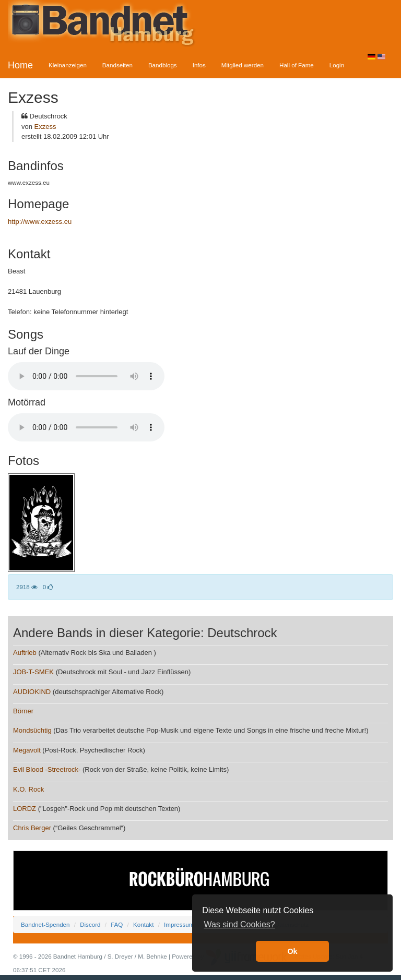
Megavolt (27, 750)
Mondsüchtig (33, 730)
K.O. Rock (28, 789)
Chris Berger (32, 828)
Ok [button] (292, 951)
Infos (199, 65)
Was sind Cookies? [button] (239, 924)
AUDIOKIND (32, 692)
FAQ (117, 924)
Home (20, 65)
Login (337, 65)
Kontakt (143, 924)
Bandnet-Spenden (45, 924)
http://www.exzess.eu (40, 222)
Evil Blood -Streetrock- (47, 769)
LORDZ (25, 809)
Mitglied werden (243, 65)
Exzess (45, 127)
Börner (23, 711)
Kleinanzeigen (68, 65)
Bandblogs (163, 65)
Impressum (179, 924)
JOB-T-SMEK (33, 672)
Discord (90, 924)
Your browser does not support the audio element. (86, 376)
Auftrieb (25, 653)
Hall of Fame (297, 65)
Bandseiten (117, 65)
